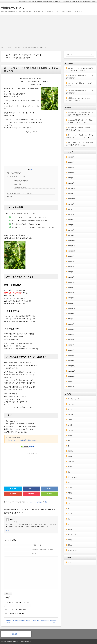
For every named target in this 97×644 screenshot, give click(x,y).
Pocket (32, 447)
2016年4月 (71, 282)
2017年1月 (71, 235)
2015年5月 (71, 340)
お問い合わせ (48, 2)
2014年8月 (71, 387)
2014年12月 (71, 366)
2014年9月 (71, 382)
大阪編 (70, 467)
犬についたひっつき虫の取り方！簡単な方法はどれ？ (24, 440)
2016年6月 (71, 272)
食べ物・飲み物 (73, 550)
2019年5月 (71, 157)
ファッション (72, 404)
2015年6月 (71, 334)
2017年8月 (71, 209)
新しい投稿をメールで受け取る (16, 614)
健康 (69, 441)
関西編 (70, 545)
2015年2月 (71, 355)
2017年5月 (71, 214)
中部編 (70, 420)
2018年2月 (71, 183)
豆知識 (70, 529)
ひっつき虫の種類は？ (14, 173)
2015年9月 (71, 319)
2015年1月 (71, 361)
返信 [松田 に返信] (7, 530)
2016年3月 (71, 288)
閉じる (33, 170)
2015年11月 (71, 308)
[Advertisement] (48, 30)
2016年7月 (71, 267)
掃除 (69, 472)
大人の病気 (71, 461)
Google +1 (88, 2)
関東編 (70, 540)
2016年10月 (71, 251)
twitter (74, 2)
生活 (46, 502)
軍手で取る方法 (20, 187)
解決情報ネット (16, 634)
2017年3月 (71, 225)
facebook (80, 2)
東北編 (70, 493)
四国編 (70, 456)
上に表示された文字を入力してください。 (18, 602)
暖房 (69, 482)
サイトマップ (58, 2)
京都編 (70, 435)
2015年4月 (71, 345)
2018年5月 (71, 167)
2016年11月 (71, 246)
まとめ (10, 197)
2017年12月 (71, 188)
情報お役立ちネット (14, 8)
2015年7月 (71, 329)
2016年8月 (71, 261)
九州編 (70, 425)
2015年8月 (71, 324)
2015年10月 (71, 314)
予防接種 (70, 430)
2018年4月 (71, 173)
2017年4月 (71, 220)
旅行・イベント (73, 477)
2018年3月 (71, 178)
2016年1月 (71, 298)
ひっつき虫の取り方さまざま (16, 176)
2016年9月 (71, 256)
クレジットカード (73, 399)
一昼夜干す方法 (20, 184)
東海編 (70, 498)
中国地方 (70, 414)
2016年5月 (71, 277)
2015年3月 (71, 350)
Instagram (67, 2)
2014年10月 (71, 376)
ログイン (70, 562)
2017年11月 (71, 194)
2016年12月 (71, 240)
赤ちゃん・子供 (73, 535)
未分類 (70, 488)
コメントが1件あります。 (36, 502)
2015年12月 (71, 303)
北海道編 (70, 451)
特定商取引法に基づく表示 (27, 2)
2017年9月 (71, 204)
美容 (69, 519)
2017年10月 (71, 199)
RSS (94, 2)
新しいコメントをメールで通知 (16, 609)
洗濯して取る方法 (21, 181)
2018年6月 (71, 162)
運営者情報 (39, 2)
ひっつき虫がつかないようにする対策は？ (20, 193)
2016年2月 (71, 293)
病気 (69, 508)
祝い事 (70, 514)
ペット (70, 409)
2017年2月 (71, 230)
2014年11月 (71, 371)
